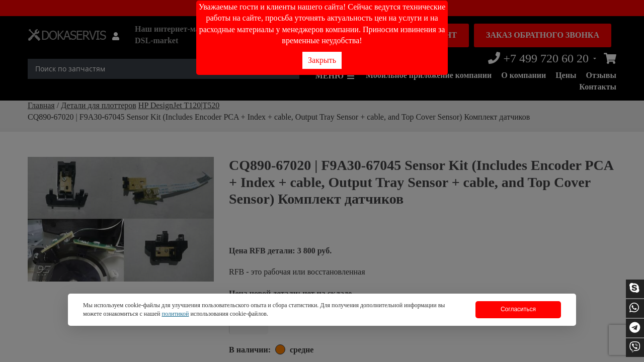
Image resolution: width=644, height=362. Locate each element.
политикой (175, 314)
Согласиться (518, 309)
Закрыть (322, 60)
